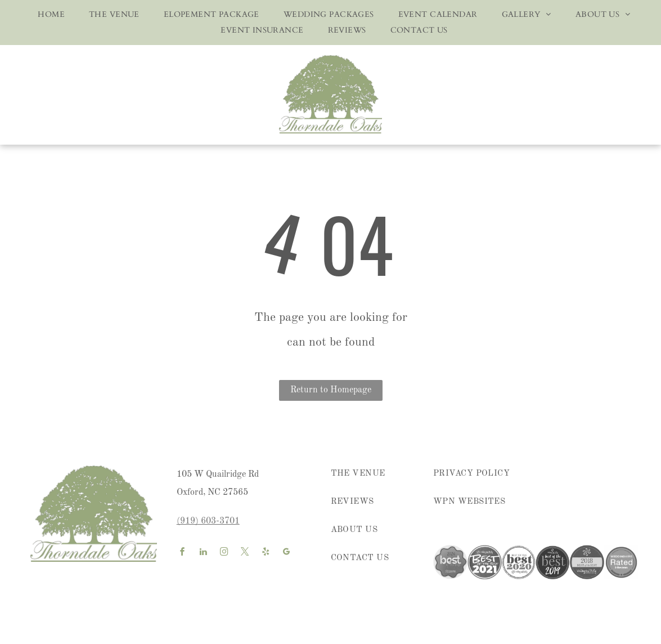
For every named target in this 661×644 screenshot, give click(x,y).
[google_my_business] (287, 553)
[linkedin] (204, 553)
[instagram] (224, 553)
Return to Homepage (331, 390)
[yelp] (266, 553)
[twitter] (245, 553)
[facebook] (183, 553)
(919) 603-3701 (208, 521)
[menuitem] (48, 15)
